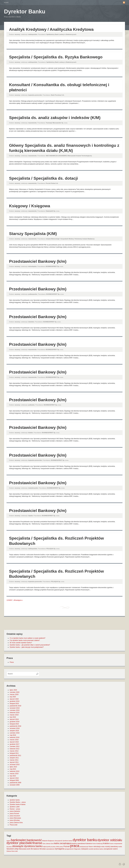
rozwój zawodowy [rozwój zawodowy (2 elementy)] (111, 846)
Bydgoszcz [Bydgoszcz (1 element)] (51, 841)
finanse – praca (15, 809)
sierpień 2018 (14, 731)
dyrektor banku (15, 800)
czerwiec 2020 (15, 692)
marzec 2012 (14, 751)
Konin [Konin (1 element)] (94, 844)
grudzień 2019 (14, 701)
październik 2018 (15, 726)
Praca (12, 662)
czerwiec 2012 (15, 746)
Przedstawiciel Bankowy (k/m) (38, 261)
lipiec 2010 (13, 767)
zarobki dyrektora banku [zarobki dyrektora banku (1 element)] (96, 849)
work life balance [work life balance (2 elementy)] (33, 849)
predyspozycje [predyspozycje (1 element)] (84, 847)
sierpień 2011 (14, 758)
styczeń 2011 (14, 762)
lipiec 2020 (13, 690)
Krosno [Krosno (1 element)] (111, 844)
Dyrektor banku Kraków (18, 804)
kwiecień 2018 (14, 737)
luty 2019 (13, 717)
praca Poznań (14, 814)
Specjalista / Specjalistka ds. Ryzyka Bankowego (56, 57)
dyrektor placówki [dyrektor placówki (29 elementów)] (19, 843)
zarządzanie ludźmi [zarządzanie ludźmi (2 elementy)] (111, 849)
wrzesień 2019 (15, 708)
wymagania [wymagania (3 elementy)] (60, 849)
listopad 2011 (14, 753)
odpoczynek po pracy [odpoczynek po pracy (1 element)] (49, 847)
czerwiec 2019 (15, 710)
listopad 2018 (14, 724)
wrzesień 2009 (15, 785)
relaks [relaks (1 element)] (103, 847)
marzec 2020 (14, 695)
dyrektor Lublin (15, 807)
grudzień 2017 (14, 744)
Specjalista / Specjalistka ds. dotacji (43, 178)
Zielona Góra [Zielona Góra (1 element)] (10, 851)
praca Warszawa (15, 818)
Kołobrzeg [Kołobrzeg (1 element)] (99, 844)
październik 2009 (15, 783)
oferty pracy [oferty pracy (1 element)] (60, 847)
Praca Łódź (14, 825)
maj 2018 (13, 735)
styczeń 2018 (14, 742)
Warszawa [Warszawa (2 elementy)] (23, 849)
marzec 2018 (14, 740)
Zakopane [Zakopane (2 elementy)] (85, 849)
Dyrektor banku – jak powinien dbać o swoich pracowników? (30, 645)
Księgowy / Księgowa (30, 206)
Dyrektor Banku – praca (18, 802)
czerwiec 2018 (15, 733)
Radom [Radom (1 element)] (91, 847)
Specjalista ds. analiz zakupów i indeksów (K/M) (55, 118)
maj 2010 (13, 769)
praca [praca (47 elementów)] (75, 846)
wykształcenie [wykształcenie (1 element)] (50, 849)
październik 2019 (15, 706)
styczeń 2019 (14, 719)
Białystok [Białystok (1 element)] (45, 841)
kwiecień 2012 (14, 749)
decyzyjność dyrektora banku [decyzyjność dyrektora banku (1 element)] (64, 841)
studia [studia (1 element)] (120, 847)
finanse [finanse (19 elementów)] (37, 843)
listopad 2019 (14, 704)
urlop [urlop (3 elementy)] (16, 849)
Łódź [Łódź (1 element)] (16, 851)
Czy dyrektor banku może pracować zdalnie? (25, 640)
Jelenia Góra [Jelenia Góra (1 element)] (50, 844)
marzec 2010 (14, 774)
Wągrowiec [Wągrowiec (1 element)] (77, 849)
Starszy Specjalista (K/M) (33, 234)
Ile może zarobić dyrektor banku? (21, 643)
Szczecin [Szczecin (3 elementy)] (10, 849)
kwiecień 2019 (14, 713)
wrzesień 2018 (15, 728)
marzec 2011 (14, 760)
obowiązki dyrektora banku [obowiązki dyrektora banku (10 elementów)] (27, 846)
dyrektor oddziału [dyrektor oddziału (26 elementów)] (110, 840)
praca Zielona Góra (16, 823)
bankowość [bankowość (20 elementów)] (34, 840)
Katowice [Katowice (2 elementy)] (89, 843)
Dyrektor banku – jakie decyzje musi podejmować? (27, 647)
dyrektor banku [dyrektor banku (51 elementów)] (85, 840)
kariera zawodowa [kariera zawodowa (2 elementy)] (78, 843)
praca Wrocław (15, 820)
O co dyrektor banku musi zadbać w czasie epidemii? (28, 638)
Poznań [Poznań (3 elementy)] (67, 846)
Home (6, 3)
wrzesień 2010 (15, 765)
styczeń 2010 (14, 778)
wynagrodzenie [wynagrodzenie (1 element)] (69, 849)
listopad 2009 (14, 780)
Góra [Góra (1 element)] (44, 844)
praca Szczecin (15, 816)
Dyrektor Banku (25, 11)
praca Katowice (15, 811)
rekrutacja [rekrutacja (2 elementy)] (97, 846)
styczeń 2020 (14, 699)
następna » (19, 600)
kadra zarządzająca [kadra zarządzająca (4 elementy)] (63, 843)
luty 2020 (13, 697)
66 (15, 600)
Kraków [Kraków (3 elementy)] (106, 843)
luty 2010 (13, 776)
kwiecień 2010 (14, 771)
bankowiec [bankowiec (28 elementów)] (19, 840)
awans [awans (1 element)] (9, 841)
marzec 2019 (14, 715)
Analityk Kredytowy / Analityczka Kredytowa (51, 29)
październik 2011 (15, 756)
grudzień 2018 (14, 722)
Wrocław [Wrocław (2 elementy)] (43, 849)
